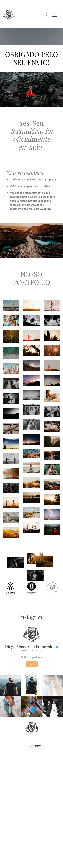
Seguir (32, 664)
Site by (32, 746)
